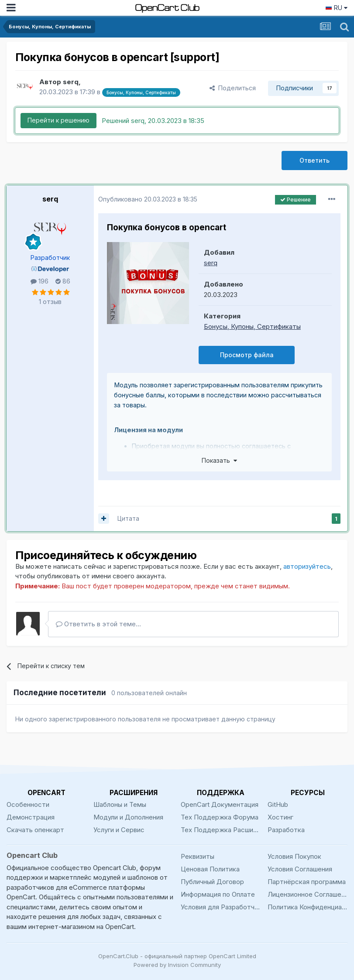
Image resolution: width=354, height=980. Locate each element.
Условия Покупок (294, 856)
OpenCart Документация (220, 804)
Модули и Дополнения (128, 817)
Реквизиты (198, 856)
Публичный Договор (212, 882)
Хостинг (280, 817)
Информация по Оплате (218, 894)
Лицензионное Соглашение (308, 894)
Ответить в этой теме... (98, 624)
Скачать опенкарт (35, 830)
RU (336, 8)
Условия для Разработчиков (221, 907)
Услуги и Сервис (119, 830)
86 (63, 281)
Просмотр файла (247, 355)
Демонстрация (31, 817)
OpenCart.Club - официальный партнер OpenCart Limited (177, 956)
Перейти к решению (58, 120)
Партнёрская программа (307, 882)
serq (50, 199)
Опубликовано (148, 199)
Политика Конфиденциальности (308, 907)
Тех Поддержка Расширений (221, 830)
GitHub (278, 804)
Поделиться (233, 88)
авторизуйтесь (307, 566)
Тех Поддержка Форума (220, 817)
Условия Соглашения (300, 869)
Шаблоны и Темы (120, 804)
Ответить (314, 160)
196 (40, 281)
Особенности (28, 804)
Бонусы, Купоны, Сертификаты (252, 326)
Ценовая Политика (210, 869)
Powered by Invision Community (177, 965)
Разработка (286, 830)
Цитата (128, 518)
